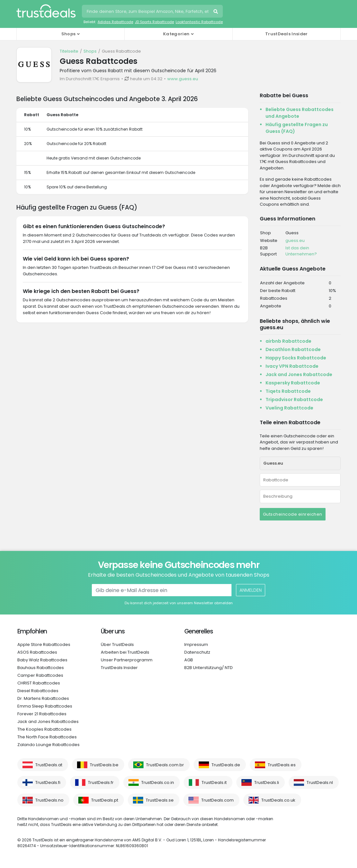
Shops (90, 51)
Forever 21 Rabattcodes (42, 714)
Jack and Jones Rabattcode (299, 374)
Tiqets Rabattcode (288, 391)
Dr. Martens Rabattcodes (43, 698)
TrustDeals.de (226, 765)
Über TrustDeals (117, 645)
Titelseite (69, 51)
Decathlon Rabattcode (293, 349)
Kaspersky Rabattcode (293, 383)
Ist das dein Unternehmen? (301, 251)
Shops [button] (69, 34)
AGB (189, 660)
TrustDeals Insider (286, 34)
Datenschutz (197, 652)
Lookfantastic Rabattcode (199, 22)
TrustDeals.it (214, 782)
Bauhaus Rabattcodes (41, 668)
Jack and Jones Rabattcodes (48, 722)
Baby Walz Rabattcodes (42, 660)
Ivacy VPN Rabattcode (292, 366)
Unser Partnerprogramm (127, 660)
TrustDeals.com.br (165, 765)
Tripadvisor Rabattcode (294, 400)
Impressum (196, 645)
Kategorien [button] (176, 34)
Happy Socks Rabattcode (296, 358)
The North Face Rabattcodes (47, 737)
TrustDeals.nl (320, 782)
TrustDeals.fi (48, 782)
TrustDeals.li (267, 782)
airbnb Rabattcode (288, 341)
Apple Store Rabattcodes (44, 645)
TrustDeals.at (49, 765)
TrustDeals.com (218, 800)
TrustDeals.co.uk (278, 800)
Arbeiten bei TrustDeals (125, 652)
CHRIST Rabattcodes (39, 683)
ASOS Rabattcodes (37, 652)
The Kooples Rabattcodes (44, 729)
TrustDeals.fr (101, 782)
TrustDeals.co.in (158, 782)
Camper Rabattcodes (40, 675)
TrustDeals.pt (105, 800)
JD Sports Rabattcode (154, 22)
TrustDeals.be (104, 765)
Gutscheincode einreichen (293, 514)
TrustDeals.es (282, 765)
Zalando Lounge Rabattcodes (48, 745)
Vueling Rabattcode (289, 408)
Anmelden (251, 590)
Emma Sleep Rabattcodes (45, 706)
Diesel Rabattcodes (38, 691)
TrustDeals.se (160, 800)
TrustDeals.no (49, 800)
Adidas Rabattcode (115, 22)
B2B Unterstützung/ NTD (209, 668)
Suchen (216, 12)
